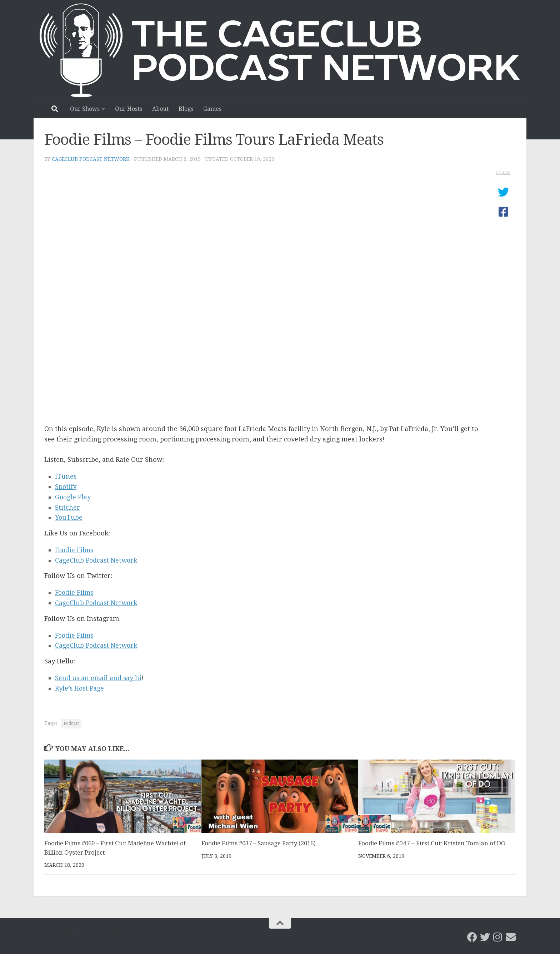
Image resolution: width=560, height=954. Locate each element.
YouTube (69, 517)
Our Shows (85, 109)
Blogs (186, 109)
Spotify (66, 487)
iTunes (66, 476)
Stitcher (67, 507)
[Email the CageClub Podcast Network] (511, 937)
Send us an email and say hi (99, 678)
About (160, 109)
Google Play (73, 497)
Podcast (71, 723)
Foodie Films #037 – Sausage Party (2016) (261, 843)
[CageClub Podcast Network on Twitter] (485, 937)
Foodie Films (75, 550)
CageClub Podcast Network (91, 159)
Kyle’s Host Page (80, 688)
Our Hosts (129, 109)
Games (212, 109)
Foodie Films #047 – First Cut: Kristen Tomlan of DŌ (432, 843)
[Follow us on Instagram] (498, 937)
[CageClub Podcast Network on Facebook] (472, 937)
